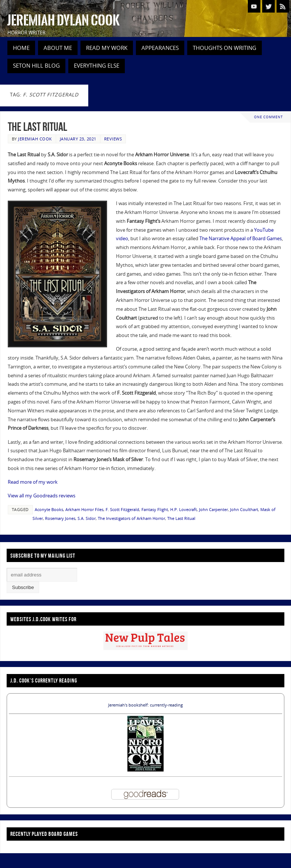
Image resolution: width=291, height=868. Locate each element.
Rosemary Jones (60, 518)
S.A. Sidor (87, 518)
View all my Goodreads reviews (42, 496)
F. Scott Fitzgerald (122, 509)
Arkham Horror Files (84, 509)
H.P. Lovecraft (184, 509)
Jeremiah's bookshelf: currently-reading (145, 705)
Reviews (113, 139)
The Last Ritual (37, 127)
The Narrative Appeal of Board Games (241, 238)
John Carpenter (213, 509)
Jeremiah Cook (35, 139)
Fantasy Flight (155, 509)
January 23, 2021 (78, 139)
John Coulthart (244, 509)
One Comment (268, 117)
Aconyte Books (49, 509)
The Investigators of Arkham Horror (131, 518)
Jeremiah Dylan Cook (64, 21)
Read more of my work (33, 482)
